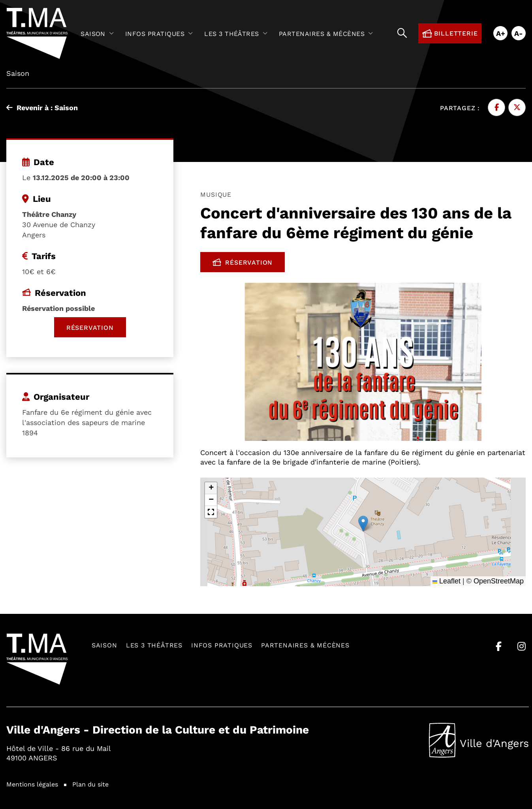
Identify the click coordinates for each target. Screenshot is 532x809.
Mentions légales (32, 784)
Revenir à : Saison (42, 107)
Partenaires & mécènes (305, 645)
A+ (501, 33)
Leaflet (446, 581)
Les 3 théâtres (154, 645)
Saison (104, 645)
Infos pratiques (222, 645)
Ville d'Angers (479, 740)
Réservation (249, 264)
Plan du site (90, 784)
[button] (363, 524)
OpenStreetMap (499, 581)
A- (519, 33)
